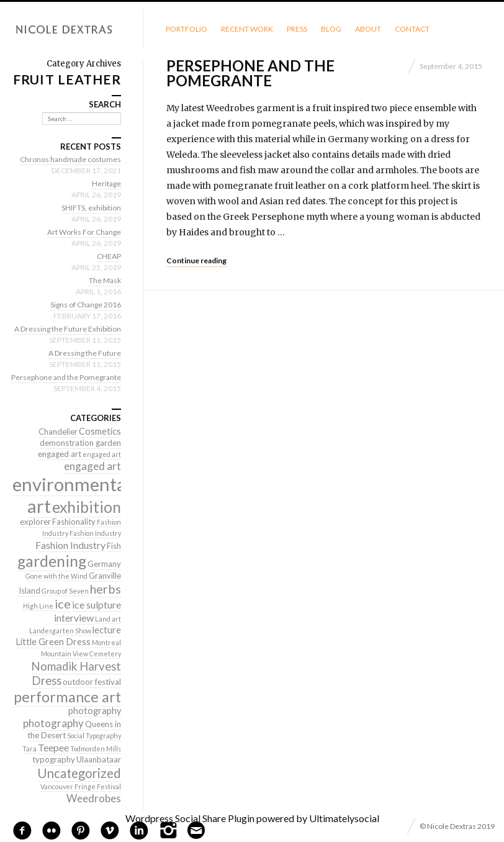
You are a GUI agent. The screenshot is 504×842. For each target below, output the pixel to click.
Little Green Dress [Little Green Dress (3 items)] (53, 642)
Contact (412, 29)
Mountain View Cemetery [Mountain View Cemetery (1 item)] (81, 654)
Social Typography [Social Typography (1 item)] (94, 736)
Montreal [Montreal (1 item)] (106, 642)
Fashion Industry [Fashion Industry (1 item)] (95, 533)
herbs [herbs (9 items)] (106, 589)
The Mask (105, 280)
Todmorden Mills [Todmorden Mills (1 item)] (96, 749)
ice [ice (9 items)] (63, 604)
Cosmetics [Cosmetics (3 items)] (100, 431)
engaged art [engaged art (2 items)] (60, 454)
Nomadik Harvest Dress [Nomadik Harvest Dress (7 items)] (76, 673)
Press (297, 29)
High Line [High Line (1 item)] (38, 606)
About (368, 29)
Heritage (106, 183)
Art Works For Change (84, 232)
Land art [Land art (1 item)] (108, 619)
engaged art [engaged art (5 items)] (92, 466)
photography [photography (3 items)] (95, 711)
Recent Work (247, 29)
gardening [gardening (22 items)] (52, 561)
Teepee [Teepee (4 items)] (53, 747)
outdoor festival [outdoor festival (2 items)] (92, 682)
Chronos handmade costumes (70, 159)
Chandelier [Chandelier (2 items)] (58, 432)
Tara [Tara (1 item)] (29, 749)
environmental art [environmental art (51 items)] (71, 495)
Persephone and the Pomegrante (250, 73)
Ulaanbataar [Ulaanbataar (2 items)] (99, 759)
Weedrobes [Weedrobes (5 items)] (94, 798)
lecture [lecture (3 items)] (107, 630)
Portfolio (187, 29)
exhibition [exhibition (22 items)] (87, 507)
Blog (331, 29)
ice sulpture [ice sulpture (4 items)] (97, 604)
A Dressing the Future (85, 353)
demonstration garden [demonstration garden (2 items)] (80, 443)
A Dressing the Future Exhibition (68, 329)
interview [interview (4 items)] (74, 618)
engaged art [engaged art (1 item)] (102, 454)
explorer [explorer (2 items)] (35, 522)
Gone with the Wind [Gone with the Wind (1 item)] (56, 576)
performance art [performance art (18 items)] (67, 697)
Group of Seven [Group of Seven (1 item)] (65, 591)
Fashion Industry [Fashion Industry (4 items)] (70, 545)
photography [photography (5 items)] (53, 723)
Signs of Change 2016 (86, 305)
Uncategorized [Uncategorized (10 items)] (79, 773)
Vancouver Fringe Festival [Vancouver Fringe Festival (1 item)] (81, 786)
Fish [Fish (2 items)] (114, 546)
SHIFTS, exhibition (91, 208)
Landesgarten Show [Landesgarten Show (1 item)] (60, 631)
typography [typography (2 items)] (54, 759)
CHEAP (109, 256)
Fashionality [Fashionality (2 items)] (74, 522)
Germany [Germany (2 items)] (104, 564)
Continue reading (196, 260)
